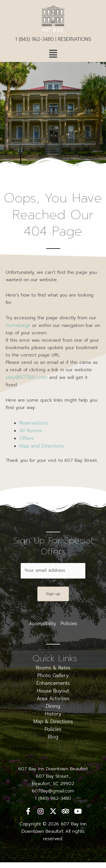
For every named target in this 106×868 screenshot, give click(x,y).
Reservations (34, 423)
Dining (53, 706)
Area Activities (53, 698)
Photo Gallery (53, 675)
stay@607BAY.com (27, 377)
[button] (53, 54)
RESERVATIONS (74, 39)
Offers (26, 438)
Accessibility (43, 623)
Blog (53, 737)
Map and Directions (42, 446)
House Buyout (53, 691)
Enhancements (53, 683)
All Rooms (31, 431)
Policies (69, 623)
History (53, 714)
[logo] (53, 21)
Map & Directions (53, 721)
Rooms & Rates (53, 668)
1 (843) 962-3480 (34, 39)
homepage (18, 325)
